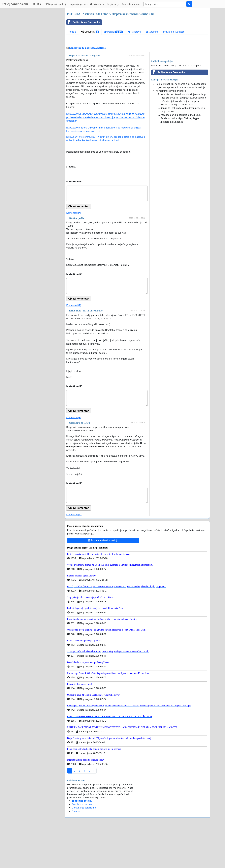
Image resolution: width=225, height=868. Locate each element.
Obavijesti (90, 32)
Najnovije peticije (79, 4)
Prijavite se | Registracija (105, 4)
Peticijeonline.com (15, 4)
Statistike (152, 32)
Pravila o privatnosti (174, 32)
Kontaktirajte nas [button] (131, 4)
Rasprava (134, 32)
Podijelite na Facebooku (83, 22)
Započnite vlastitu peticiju (103, 580)
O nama (76, 851)
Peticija (73, 32)
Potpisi (113, 32)
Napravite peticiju (56, 4)
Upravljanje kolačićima (84, 848)
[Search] (165, 4)
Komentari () (74, 253)
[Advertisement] (137, 62)
